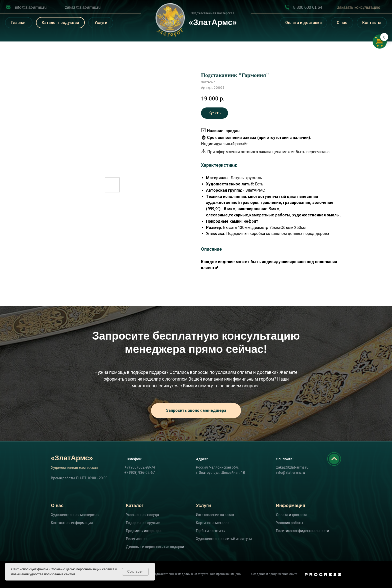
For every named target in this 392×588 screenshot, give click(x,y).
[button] (358, 7)
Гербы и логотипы (211, 531)
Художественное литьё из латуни (224, 539)
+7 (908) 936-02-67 (139, 473)
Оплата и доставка (292, 515)
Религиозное (137, 539)
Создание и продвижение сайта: (275, 574)
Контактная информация (72, 523)
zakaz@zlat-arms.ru (83, 7)
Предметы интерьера (144, 531)
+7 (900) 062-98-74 (140, 467)
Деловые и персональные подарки (155, 547)
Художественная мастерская (75, 515)
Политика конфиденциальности (302, 531)
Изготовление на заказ (215, 515)
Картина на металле (213, 523)
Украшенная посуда (142, 515)
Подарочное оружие (143, 523)
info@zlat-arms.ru (31, 7)
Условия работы (289, 523)
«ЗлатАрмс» (72, 458)
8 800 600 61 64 (308, 7)
